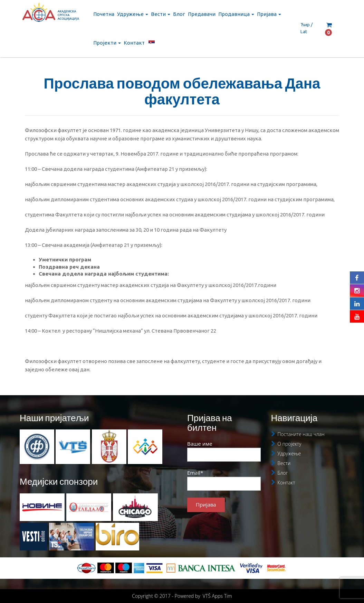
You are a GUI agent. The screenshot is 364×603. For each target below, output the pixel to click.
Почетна (104, 14)
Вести (161, 14)
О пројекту (289, 444)
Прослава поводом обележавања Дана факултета (182, 91)
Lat (304, 31)
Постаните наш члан (301, 434)
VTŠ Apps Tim (217, 596)
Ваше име (224, 451)
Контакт (134, 43)
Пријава (269, 14)
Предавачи (202, 14)
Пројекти (107, 43)
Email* (224, 480)
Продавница (236, 14)
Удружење (133, 14)
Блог (179, 14)
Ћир (305, 25)
